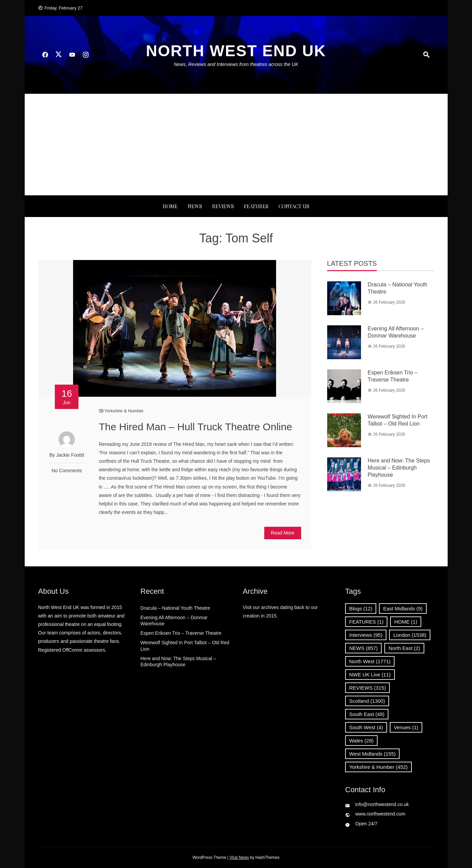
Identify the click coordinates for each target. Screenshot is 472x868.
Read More (283, 533)
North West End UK (236, 51)
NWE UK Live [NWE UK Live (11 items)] (370, 675)
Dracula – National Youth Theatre (175, 608)
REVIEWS (223, 206)
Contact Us (294, 206)
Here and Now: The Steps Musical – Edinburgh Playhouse (399, 468)
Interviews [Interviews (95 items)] (366, 635)
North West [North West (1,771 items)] (370, 661)
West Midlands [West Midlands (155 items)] (372, 754)
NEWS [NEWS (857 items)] (363, 648)
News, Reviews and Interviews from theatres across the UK (236, 64)
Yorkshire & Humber (124, 411)
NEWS (195, 206)
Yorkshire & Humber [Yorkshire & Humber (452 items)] (378, 767)
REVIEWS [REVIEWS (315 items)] (367, 688)
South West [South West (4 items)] (366, 727)
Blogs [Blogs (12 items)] (361, 609)
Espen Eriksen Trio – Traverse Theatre (181, 633)
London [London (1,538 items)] (410, 635)
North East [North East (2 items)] (404, 648)
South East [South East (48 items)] (367, 714)
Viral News (239, 858)
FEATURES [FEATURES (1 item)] (366, 622)
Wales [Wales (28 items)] (361, 741)
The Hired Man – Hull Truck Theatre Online (195, 427)
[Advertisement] (236, 145)
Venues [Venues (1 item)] (406, 727)
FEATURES (256, 206)
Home (170, 206)
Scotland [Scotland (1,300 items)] (367, 701)
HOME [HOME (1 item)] (406, 622)
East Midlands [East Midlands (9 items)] (403, 609)
